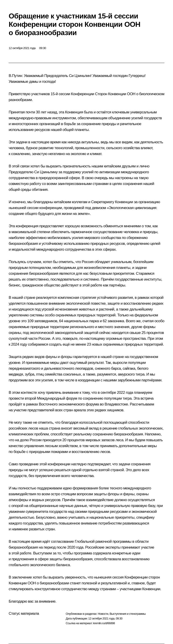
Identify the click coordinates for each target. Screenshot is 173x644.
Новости (103, 614)
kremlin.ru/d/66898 (104, 623)
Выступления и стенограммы (127, 614)
